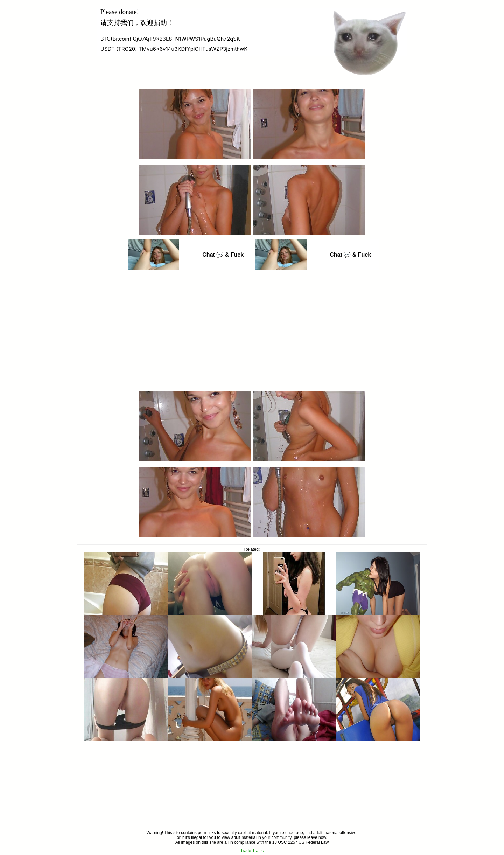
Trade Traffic (252, 851)
